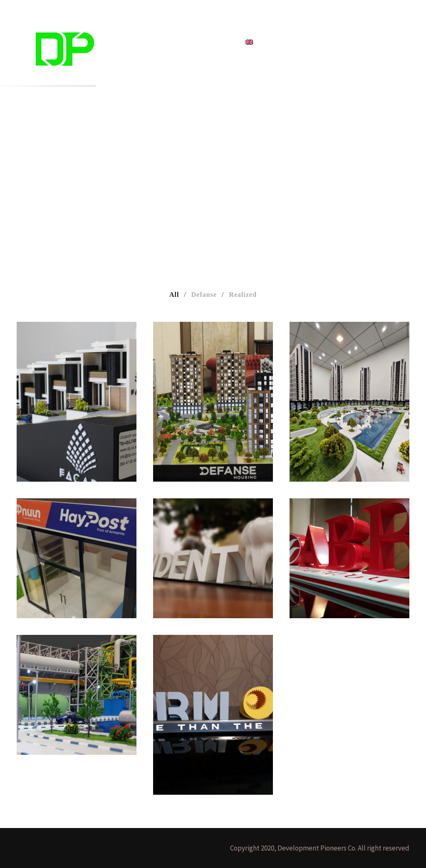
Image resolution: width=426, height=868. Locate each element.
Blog (190, 42)
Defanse (204, 295)
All (174, 295)
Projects (161, 42)
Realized (243, 295)
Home (130, 42)
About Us (221, 42)
